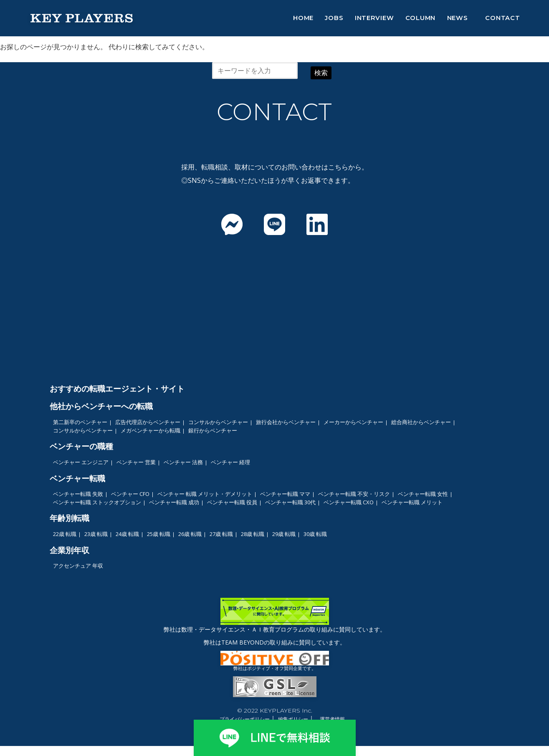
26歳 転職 (190, 534)
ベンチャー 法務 (183, 462)
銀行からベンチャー (213, 430)
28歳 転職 (253, 534)
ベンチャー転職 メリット (412, 502)
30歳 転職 (315, 534)
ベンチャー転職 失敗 (78, 494)
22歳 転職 (65, 534)
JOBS (334, 18)
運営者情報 (332, 719)
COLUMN (420, 18)
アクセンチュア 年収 (78, 566)
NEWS (458, 18)
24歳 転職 (127, 534)
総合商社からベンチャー (421, 422)
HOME (303, 18)
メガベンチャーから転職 (151, 430)
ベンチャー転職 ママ (285, 494)
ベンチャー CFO (130, 494)
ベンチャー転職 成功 (174, 502)
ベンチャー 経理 (230, 462)
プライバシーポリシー (245, 719)
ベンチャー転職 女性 (423, 494)
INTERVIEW (374, 18)
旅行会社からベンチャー (286, 422)
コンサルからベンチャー (218, 422)
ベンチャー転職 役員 (232, 502)
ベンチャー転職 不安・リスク (354, 494)
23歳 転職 (96, 534)
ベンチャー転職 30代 (290, 502)
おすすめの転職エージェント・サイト (117, 388)
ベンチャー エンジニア (81, 462)
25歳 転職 (159, 534)
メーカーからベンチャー (353, 422)
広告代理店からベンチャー (148, 422)
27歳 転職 (221, 534)
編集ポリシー (293, 719)
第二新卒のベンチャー (80, 422)
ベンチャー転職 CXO (349, 502)
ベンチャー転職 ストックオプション (97, 502)
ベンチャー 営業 (136, 462)
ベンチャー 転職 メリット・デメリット (205, 494)
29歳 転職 (284, 534)
